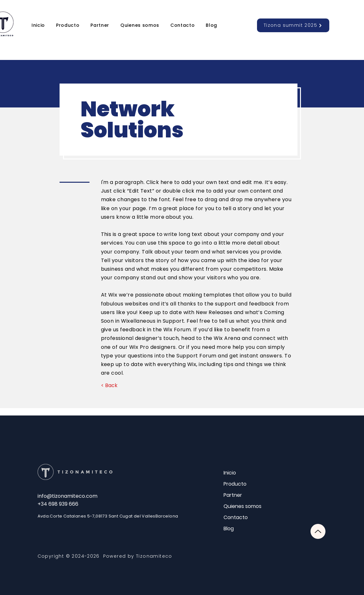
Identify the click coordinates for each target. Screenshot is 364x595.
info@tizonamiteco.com (68, 496)
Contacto (236, 517)
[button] (68, 25)
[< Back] (109, 386)
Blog (229, 529)
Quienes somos (243, 506)
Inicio (230, 473)
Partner (233, 495)
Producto (235, 484)
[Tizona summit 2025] (293, 25)
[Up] (318, 531)
